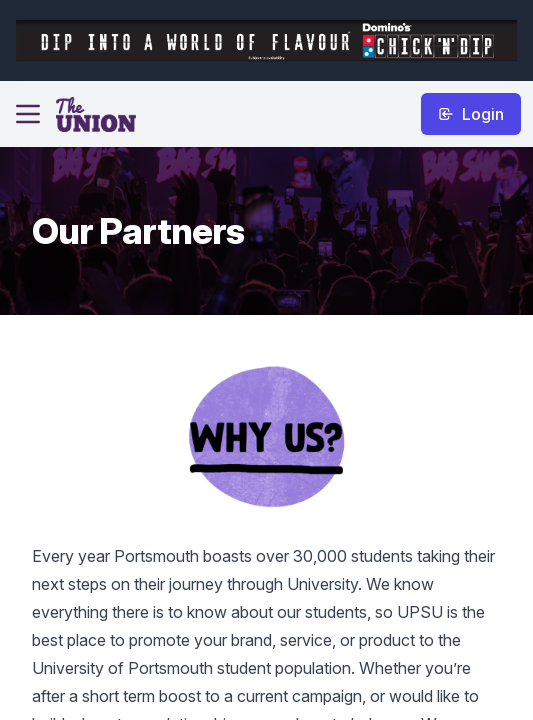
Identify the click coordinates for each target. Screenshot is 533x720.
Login (471, 114)
